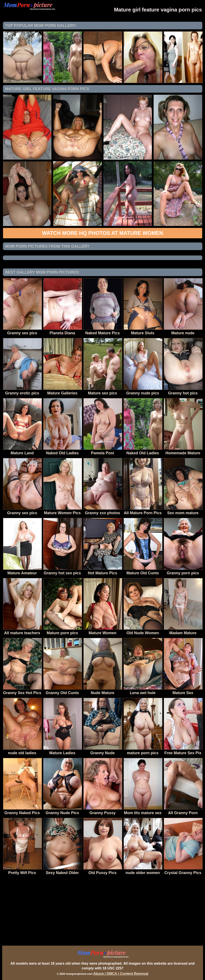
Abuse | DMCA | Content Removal (121, 974)
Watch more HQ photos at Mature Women (103, 233)
